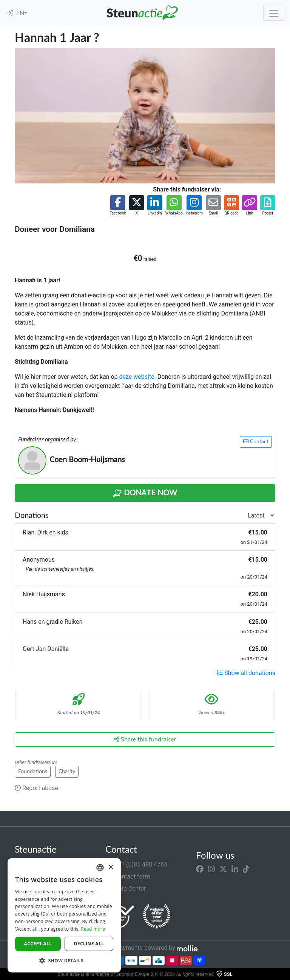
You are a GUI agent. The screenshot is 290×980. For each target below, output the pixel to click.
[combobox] (100, 868)
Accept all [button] (38, 944)
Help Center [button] (126, 889)
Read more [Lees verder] (93, 929)
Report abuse (36, 788)
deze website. (138, 377)
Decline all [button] (89, 944)
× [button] (110, 867)
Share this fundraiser (145, 739)
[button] (118, 206)
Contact (256, 442)
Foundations (33, 772)
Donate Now (145, 493)
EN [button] (20, 13)
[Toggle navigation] (274, 13)
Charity (67, 772)
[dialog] (64, 915)
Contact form (128, 877)
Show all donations (246, 673)
